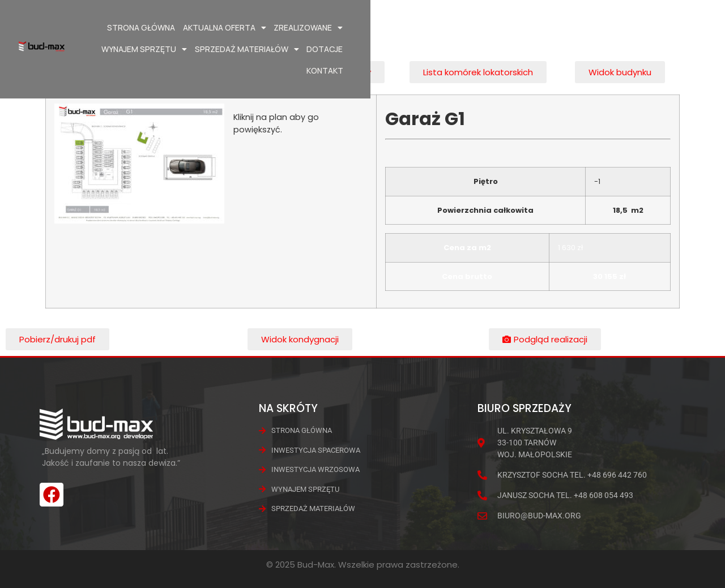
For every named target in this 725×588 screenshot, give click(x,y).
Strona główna (190, 27)
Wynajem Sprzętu (443, 28)
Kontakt (667, 27)
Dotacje (623, 27)
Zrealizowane (357, 28)
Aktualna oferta (274, 28)
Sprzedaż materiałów (545, 28)
